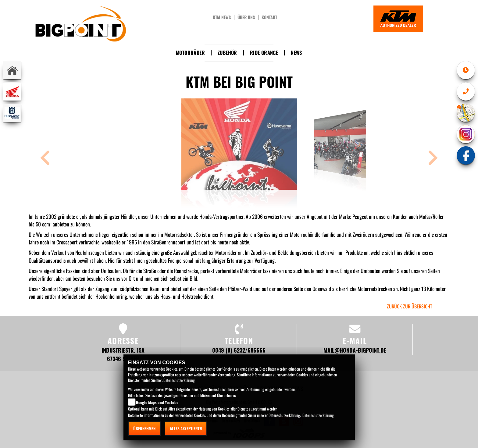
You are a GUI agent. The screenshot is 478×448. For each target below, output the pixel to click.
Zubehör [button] (227, 53)
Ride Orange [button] (264, 53)
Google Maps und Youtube (157, 402)
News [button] (296, 53)
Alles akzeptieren (186, 428)
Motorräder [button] (190, 53)
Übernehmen (144, 428)
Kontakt (269, 17)
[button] (45, 159)
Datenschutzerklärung (179, 380)
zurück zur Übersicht (410, 306)
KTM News (222, 17)
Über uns (246, 17)
